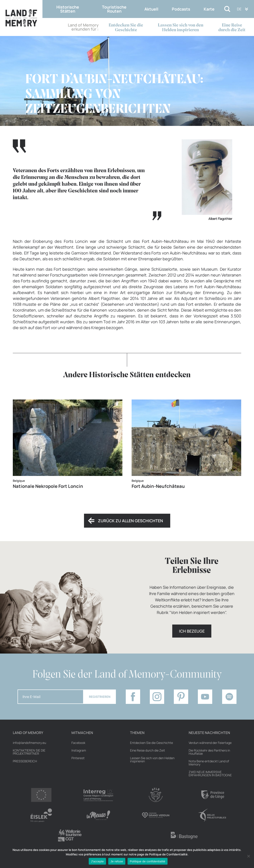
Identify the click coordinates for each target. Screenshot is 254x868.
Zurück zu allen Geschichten (130, 521)
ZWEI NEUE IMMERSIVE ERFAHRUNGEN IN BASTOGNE (210, 774)
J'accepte (97, 861)
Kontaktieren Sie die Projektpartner (29, 752)
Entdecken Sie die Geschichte (126, 28)
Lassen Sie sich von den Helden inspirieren (181, 28)
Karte (209, 9)
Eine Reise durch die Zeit (232, 28)
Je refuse (117, 861)
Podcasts (181, 9)
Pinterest (78, 758)
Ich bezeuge (192, 631)
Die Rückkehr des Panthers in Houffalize (209, 752)
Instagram (79, 750)
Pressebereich (25, 761)
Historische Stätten (68, 9)
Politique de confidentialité (148, 861)
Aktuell (151, 9)
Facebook (78, 743)
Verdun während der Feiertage (210, 743)
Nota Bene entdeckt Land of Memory (209, 763)
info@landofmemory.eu (29, 743)
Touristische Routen (114, 9)
